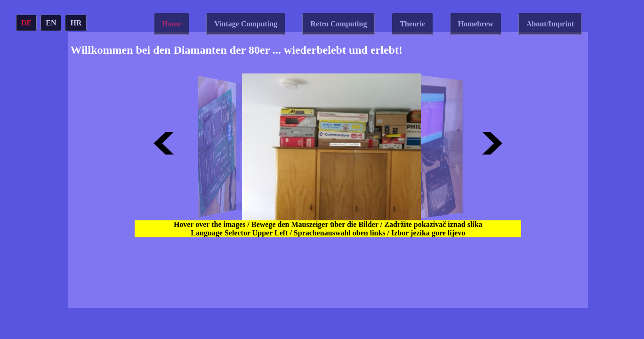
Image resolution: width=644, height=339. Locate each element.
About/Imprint (550, 24)
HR (76, 23)
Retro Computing (338, 24)
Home (172, 24)
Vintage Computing (246, 24)
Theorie (412, 24)
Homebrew (476, 24)
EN (51, 23)
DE (26, 23)
